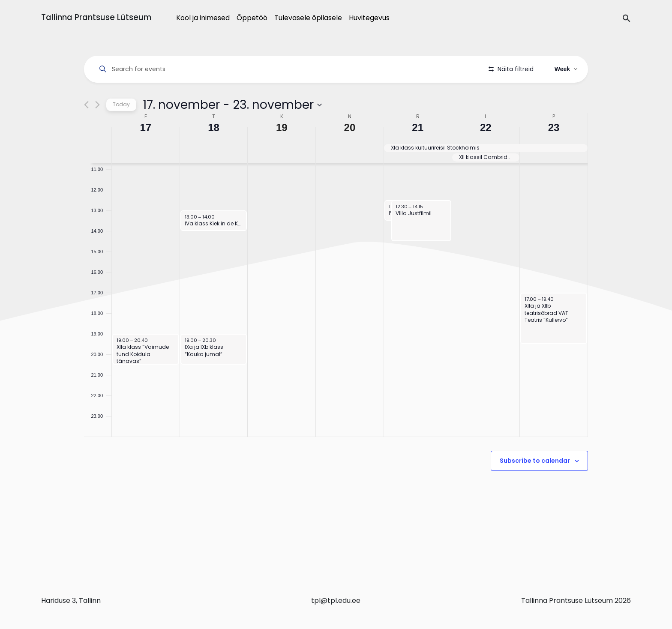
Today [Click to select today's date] (121, 129)
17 (146, 152)
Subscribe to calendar (535, 485)
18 (214, 152)
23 (554, 152)
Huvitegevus (369, 18)
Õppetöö (252, 18)
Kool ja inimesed (203, 18)
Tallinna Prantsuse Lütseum (96, 17)
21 (418, 152)
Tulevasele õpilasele (308, 18)
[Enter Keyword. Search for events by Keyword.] (288, 69)
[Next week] (97, 129)
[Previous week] (86, 129)
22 (486, 152)
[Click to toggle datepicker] (232, 129)
